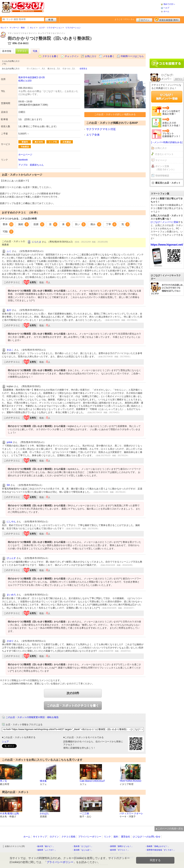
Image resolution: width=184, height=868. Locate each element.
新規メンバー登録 (167, 20)
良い (80, 224)
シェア (5, 742)
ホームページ (25, 155)
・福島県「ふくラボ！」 (46, 850)
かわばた (44, 813)
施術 (24, 224)
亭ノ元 (3, 781)
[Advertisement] (167, 40)
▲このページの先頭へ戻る (169, 829)
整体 (8, 224)
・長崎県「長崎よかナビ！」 (157, 846)
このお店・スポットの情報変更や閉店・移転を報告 (32, 717)
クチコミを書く (50, 56)
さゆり (10, 641)
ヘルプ (166, 8)
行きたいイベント (164, 154)
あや (9, 310)
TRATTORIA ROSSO (130, 781)
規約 (116, 837)
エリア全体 (93, 135)
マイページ (161, 160)
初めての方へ (169, 4)
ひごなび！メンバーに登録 (164, 222)
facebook (23, 160)
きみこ (10, 350)
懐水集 (43, 781)
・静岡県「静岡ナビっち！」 (121, 846)
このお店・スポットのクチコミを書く (73, 706)
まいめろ (11, 595)
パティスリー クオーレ (131, 813)
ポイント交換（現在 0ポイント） (165, 168)
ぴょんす (11, 558)
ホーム (166, 11)
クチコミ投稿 (68, 837)
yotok (9, 442)
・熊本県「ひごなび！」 (82, 846)
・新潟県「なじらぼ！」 (82, 850)
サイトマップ (40, 837)
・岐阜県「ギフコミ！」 (119, 850)
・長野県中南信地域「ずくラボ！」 (160, 850)
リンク (107, 837)
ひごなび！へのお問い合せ (147, 837)
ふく (9, 251)
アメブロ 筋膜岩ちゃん (31, 165)
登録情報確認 (162, 176)
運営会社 (126, 837)
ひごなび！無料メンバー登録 (167, 97)
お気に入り (91, 56)
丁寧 (111, 224)
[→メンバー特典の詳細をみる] (167, 142)
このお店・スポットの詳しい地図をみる (115, 114)
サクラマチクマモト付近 (101, 129)
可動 (8, 232)
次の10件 (73, 693)
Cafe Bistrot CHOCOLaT (92, 781)
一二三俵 (84, 813)
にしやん (11, 522)
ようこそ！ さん (124, 19)
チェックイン (72, 56)
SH (8, 485)
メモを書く (109, 56)
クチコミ (22, 51)
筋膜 (39, 224)
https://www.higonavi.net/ (167, 245)
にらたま (37, 242)
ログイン (144, 20)
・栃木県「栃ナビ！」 (45, 846)
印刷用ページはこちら (132, 56)
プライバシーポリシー (90, 837)
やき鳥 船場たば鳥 (9, 813)
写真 (35, 51)
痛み (96, 224)
